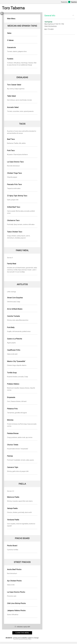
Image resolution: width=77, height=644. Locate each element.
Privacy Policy (27, 639)
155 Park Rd (48, 22)
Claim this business (51, 26)
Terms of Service (18, 639)
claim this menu (22, 633)
